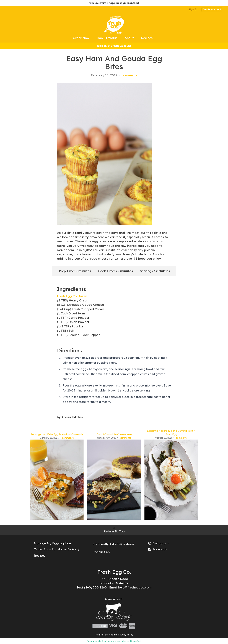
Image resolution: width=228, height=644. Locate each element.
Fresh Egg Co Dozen (72, 296)
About (129, 38)
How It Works (107, 38)
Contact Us (101, 552)
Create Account (212, 9)
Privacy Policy (126, 635)
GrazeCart (136, 641)
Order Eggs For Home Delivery (57, 549)
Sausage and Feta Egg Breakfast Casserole (57, 434)
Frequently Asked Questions (113, 544)
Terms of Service (104, 635)
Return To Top (114, 530)
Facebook (157, 549)
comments (129, 75)
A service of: (114, 599)
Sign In (193, 9)
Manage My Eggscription (52, 543)
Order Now (81, 38)
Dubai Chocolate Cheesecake (114, 434)
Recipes (147, 38)
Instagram (158, 543)
